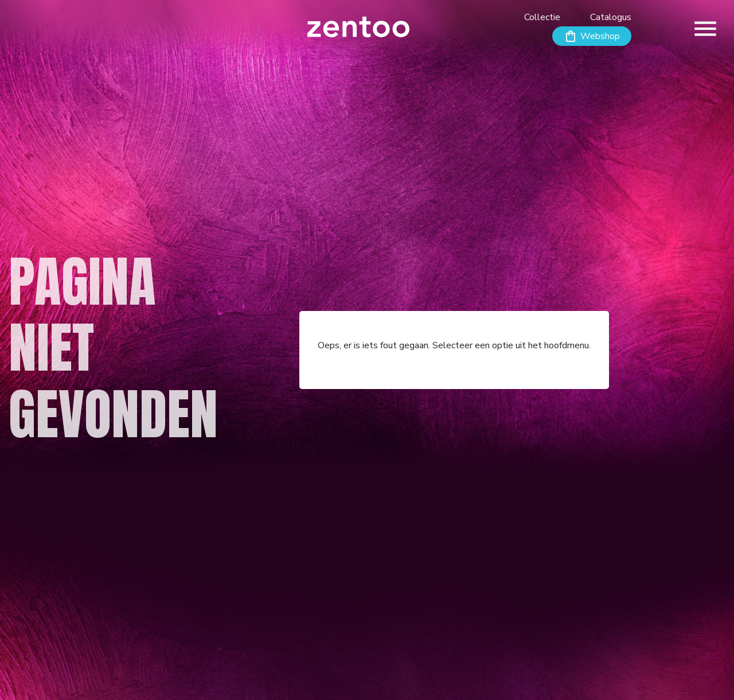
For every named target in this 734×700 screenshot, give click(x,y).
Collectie (542, 17)
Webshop (600, 36)
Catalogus (611, 17)
